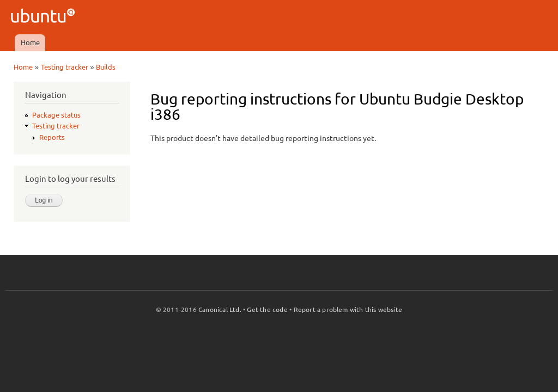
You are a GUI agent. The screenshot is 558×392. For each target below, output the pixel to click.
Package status (56, 115)
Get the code (267, 310)
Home (30, 42)
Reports (52, 137)
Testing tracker (65, 67)
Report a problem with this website (348, 310)
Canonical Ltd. (220, 310)
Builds (106, 67)
